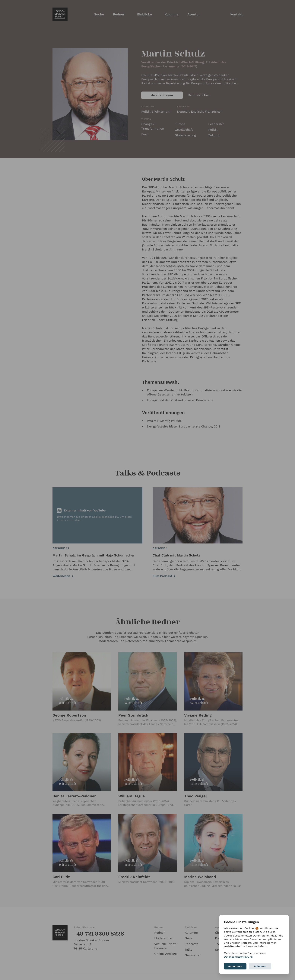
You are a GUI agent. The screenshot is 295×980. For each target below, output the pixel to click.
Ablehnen (260, 966)
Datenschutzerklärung (238, 957)
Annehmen (235, 966)
